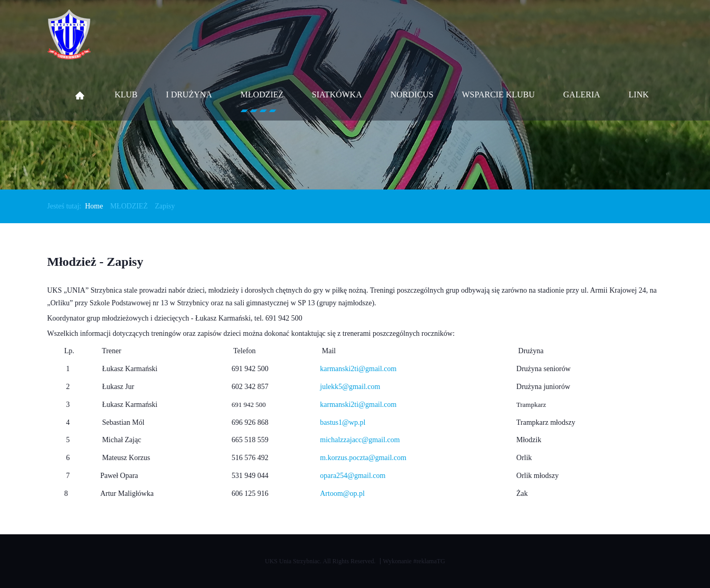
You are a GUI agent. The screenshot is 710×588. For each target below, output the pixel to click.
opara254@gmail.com (353, 476)
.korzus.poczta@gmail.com (366, 458)
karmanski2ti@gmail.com (358, 405)
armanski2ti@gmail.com (360, 369)
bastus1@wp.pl (343, 422)
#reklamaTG (429, 561)
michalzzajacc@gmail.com (360, 440)
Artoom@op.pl (342, 494)
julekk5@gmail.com (350, 387)
